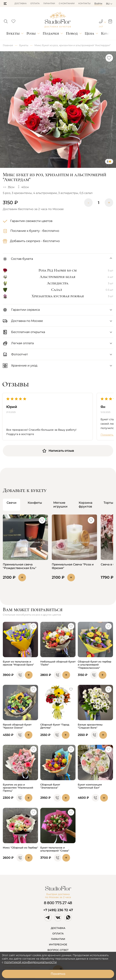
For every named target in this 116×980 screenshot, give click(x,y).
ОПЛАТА (58, 933)
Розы (31, 33)
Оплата (35, 3)
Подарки (51, 33)
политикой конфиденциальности (30, 962)
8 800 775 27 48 (58, 903)
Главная (8, 45)
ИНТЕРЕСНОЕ (58, 944)
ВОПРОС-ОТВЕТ (58, 950)
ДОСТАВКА (58, 928)
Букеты (13, 33)
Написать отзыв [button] (58, 451)
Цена (89, 33)
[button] (5, 4)
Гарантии (49, 3)
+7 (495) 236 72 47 (58, 910)
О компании (67, 3)
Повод (72, 33)
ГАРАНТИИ (58, 939)
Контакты (84, 3)
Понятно (58, 974)
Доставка (21, 3)
